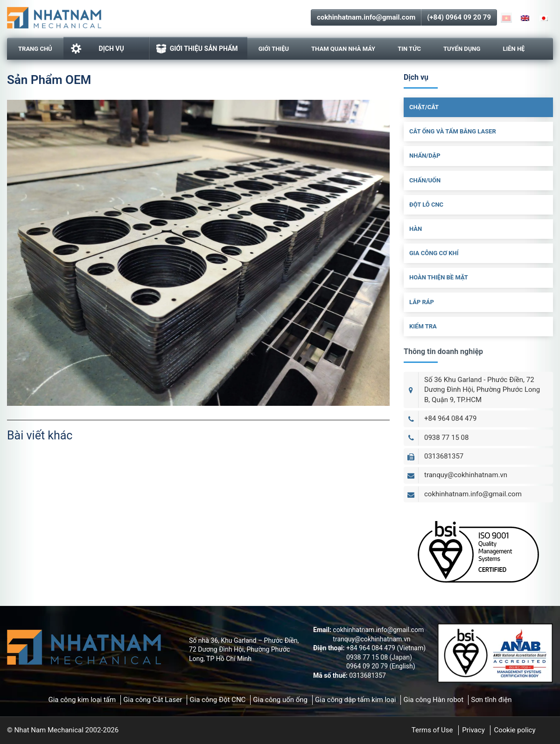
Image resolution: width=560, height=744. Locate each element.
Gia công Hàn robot (433, 700)
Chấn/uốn (425, 180)
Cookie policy (514, 730)
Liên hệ (514, 49)
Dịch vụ (97, 49)
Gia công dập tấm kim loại (355, 700)
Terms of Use (432, 730)
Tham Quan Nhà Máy (343, 49)
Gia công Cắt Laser (153, 700)
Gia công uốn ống (280, 700)
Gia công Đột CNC (217, 700)
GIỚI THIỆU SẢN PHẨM (197, 49)
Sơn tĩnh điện (491, 700)
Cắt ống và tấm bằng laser (453, 131)
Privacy (473, 730)
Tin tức (409, 49)
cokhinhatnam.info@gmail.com (366, 17)
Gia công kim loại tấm (82, 700)
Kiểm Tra (423, 326)
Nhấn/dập (425, 156)
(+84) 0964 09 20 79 (459, 17)
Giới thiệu (274, 49)
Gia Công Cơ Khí (434, 253)
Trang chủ (35, 49)
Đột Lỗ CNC (426, 205)
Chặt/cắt (424, 107)
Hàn (416, 229)
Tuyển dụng (462, 49)
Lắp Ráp (422, 302)
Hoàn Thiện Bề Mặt (439, 277)
